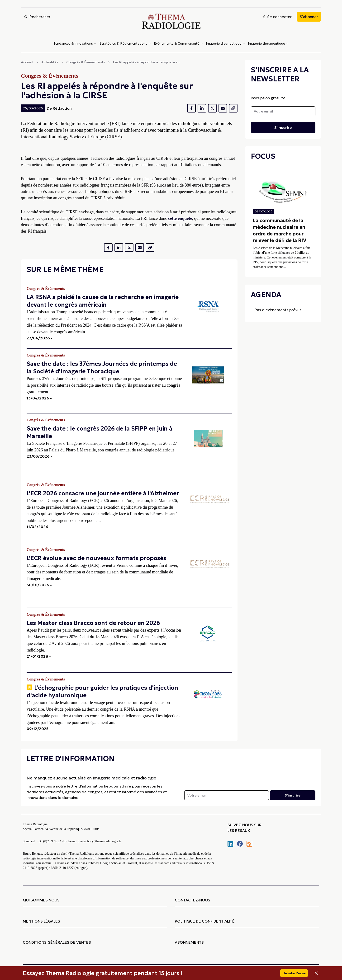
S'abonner (309, 17)
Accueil (27, 62)
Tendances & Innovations (75, 43)
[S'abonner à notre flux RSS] (249, 844)
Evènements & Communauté (178, 43)
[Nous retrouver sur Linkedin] (230, 844)
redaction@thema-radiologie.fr (100, 841)
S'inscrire (283, 127)
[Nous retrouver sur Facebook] (240, 844)
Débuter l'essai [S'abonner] (294, 973)
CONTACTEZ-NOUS (192, 900)
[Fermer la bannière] (315, 973)
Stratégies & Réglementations (125, 43)
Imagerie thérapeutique (268, 43)
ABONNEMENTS (189, 942)
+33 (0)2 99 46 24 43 (51, 841)
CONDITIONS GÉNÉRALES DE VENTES (57, 942)
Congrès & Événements (86, 62)
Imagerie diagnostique (226, 43)
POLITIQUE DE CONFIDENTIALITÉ (205, 921)
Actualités (50, 62)
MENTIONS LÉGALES (41, 921)
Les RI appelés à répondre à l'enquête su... (148, 62)
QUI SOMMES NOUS (41, 900)
